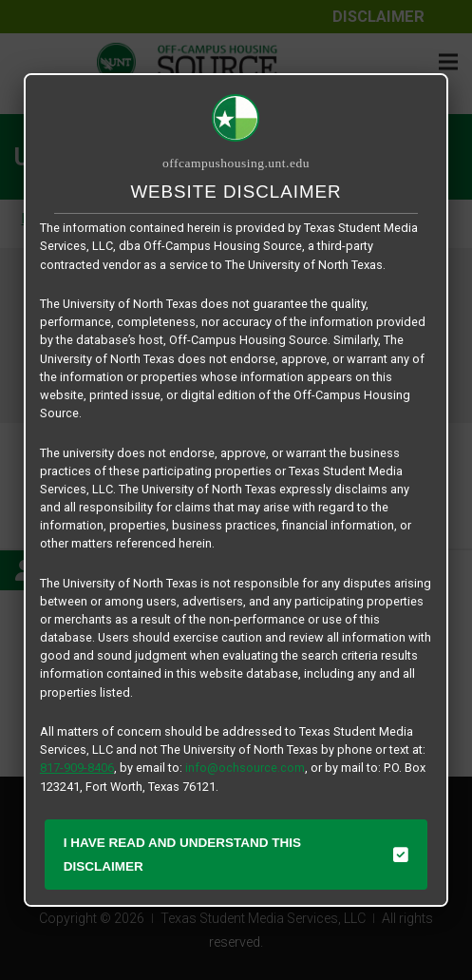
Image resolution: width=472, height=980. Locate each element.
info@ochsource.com (245, 768)
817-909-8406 (77, 768)
